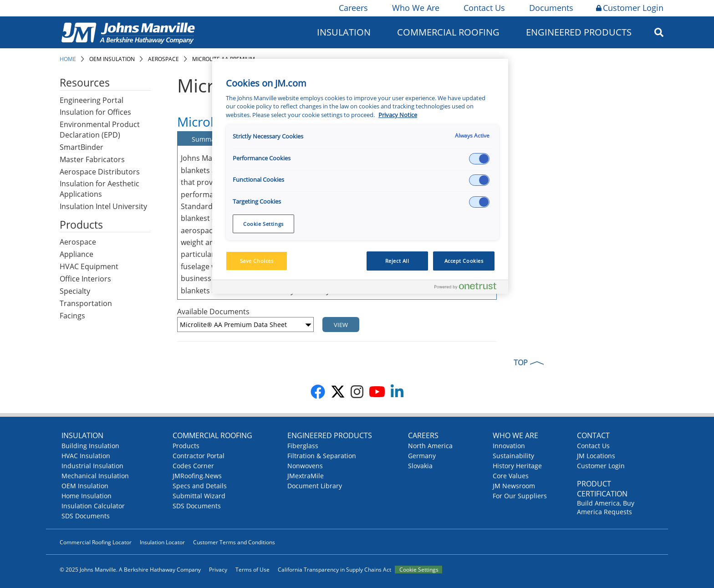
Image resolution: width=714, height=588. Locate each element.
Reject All (397, 261)
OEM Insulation (112, 59)
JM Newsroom (514, 486)
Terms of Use (252, 570)
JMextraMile (306, 476)
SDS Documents (86, 516)
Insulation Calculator (93, 506)
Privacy (218, 570)
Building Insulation (90, 446)
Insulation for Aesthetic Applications (99, 189)
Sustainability (513, 456)
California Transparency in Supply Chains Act (334, 570)
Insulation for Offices (95, 112)
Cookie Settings (419, 570)
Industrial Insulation (92, 466)
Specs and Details (200, 486)
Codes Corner (193, 466)
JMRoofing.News (197, 476)
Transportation (86, 303)
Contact (593, 435)
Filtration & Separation (322, 456)
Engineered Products (579, 32)
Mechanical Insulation (95, 476)
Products (186, 446)
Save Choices (257, 261)
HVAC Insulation (86, 456)
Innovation (509, 446)
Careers (353, 8)
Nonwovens (305, 466)
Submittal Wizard (199, 496)
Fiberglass (303, 446)
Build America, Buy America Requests (606, 507)
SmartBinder (82, 147)
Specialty (75, 291)
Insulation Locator (162, 542)
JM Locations (596, 456)
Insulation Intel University (103, 206)
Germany (422, 456)
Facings (72, 316)
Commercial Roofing (448, 32)
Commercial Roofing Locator (96, 542)
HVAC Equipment (89, 266)
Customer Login (630, 8)
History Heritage (517, 466)
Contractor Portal (199, 456)
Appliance (76, 254)
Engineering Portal (92, 100)
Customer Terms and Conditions (234, 542)
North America (430, 446)
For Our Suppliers (520, 496)
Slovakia (420, 466)
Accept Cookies (464, 261)
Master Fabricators (92, 159)
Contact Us (484, 8)
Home (68, 59)
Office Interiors (85, 279)
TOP (521, 363)
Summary (206, 139)
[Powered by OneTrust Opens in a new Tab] (469, 288)
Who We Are (415, 8)
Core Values (511, 476)
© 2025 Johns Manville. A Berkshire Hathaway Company (130, 570)
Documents (551, 8)
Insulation (344, 32)
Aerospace (163, 59)
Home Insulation (87, 496)
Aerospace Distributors (100, 172)
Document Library (315, 486)
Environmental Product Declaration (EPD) (100, 130)
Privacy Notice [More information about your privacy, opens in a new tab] (398, 115)
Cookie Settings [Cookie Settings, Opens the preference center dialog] (263, 224)
